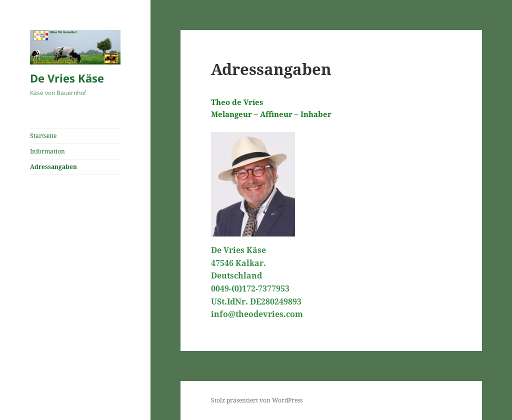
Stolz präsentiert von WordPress (257, 400)
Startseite (43, 136)
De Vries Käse (67, 78)
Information (47, 151)
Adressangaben (53, 167)
